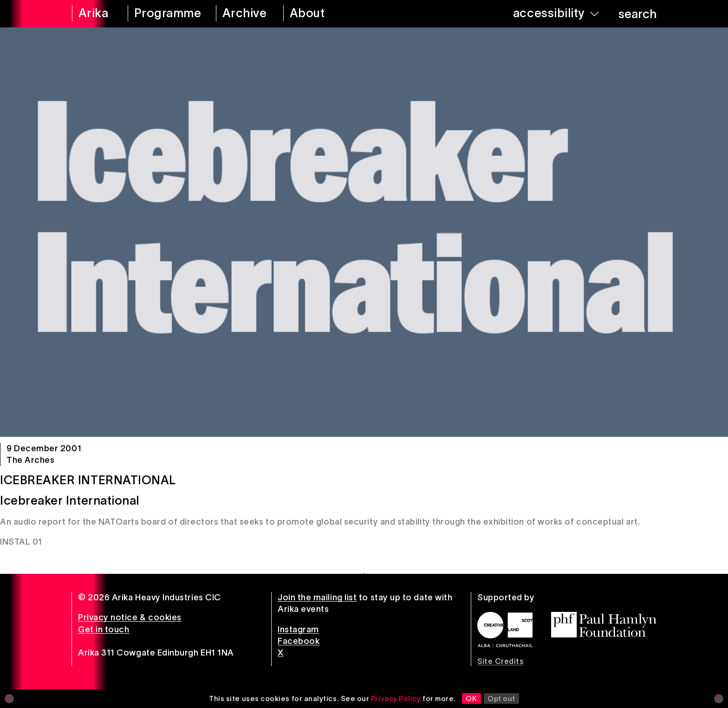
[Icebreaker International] (364, 232)
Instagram (298, 630)
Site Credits (500, 661)
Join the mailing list (317, 598)
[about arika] (320, 14)
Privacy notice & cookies (130, 617)
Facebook (299, 641)
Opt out (501, 698)
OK (471, 698)
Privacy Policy (396, 698)
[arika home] (94, 14)
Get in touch (104, 630)
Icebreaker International (88, 480)
